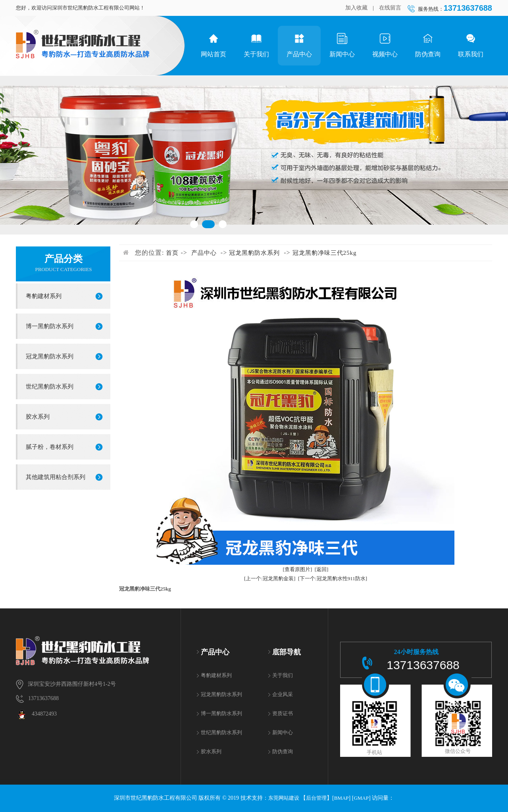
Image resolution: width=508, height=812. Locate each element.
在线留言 (390, 8)
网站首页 (214, 45)
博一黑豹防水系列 (50, 326)
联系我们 (471, 45)
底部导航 (287, 652)
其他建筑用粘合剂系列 (56, 477)
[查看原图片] (298, 569)
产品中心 (299, 45)
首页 (172, 253)
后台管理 (316, 798)
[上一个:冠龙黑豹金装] (270, 578)
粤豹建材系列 (44, 296)
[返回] (322, 569)
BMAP (342, 798)
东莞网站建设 (284, 798)
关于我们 (256, 45)
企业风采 (283, 694)
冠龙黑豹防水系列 (50, 356)
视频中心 (385, 45)
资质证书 (283, 713)
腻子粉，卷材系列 (50, 447)
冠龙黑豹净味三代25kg (325, 253)
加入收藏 (356, 8)
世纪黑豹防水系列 (50, 387)
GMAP (361, 798)
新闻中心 (342, 45)
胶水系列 (38, 417)
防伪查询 (428, 45)
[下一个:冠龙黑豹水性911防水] (333, 578)
